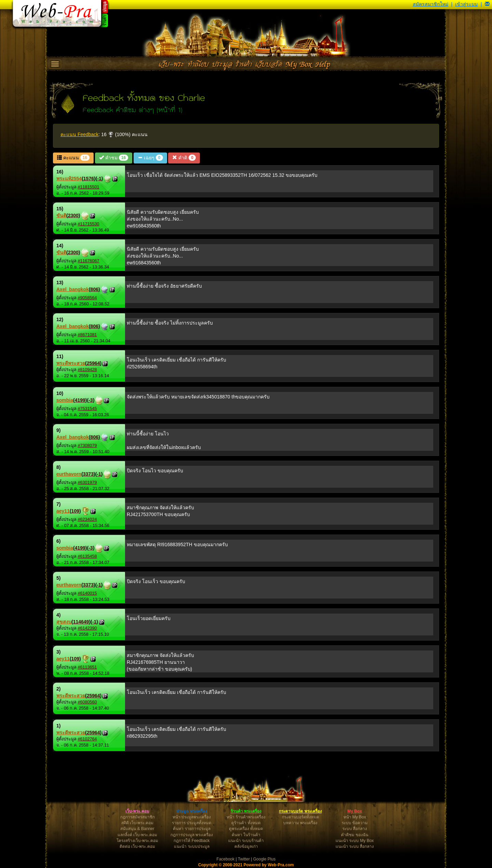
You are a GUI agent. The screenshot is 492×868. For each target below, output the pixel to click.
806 (94, 289)
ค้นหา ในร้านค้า (246, 835)
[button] (487, 4)
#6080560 (87, 702)
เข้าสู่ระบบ (466, 4)
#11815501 (89, 187)
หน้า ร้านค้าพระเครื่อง (246, 817)
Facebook (226, 859)
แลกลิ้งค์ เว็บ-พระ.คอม (137, 835)
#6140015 (87, 593)
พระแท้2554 (69, 179)
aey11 (63, 511)
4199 (80, 400)
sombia (65, 400)
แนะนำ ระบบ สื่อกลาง (355, 846)
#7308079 (87, 446)
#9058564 (87, 298)
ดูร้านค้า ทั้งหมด (246, 823)
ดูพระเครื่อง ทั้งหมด (246, 829)
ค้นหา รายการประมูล (192, 829)
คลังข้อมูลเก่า (246, 846)
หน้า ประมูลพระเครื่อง (192, 817)
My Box (355, 811)
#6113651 (87, 667)
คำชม (114, 158)
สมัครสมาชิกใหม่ (430, 4)
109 (75, 511)
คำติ (184, 158)
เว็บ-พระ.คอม (137, 811)
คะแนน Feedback (79, 134)
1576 (89, 179)
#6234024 (87, 520)
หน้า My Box (355, 817)
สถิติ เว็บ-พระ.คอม (138, 823)
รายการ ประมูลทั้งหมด (192, 823)
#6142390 (87, 628)
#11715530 (89, 224)
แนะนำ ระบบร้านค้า (246, 841)
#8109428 (87, 370)
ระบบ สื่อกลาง (355, 829)
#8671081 (87, 335)
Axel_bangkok (73, 289)
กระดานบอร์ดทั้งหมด (300, 817)
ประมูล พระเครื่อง (192, 811)
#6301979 (87, 483)
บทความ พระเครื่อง (300, 823)
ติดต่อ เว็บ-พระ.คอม (137, 846)
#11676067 (89, 261)
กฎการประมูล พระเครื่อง (192, 835)
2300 (73, 215)
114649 (81, 622)
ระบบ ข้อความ (355, 823)
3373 (88, 474)
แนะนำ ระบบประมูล (192, 846)
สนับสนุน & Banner (137, 829)
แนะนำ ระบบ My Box (355, 841)
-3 (91, 400)
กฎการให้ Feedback (192, 841)
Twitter (244, 859)
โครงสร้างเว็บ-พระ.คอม (137, 841)
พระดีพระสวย (71, 363)
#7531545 (87, 409)
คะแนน (73, 158)
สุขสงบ (64, 622)
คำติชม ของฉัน (354, 835)
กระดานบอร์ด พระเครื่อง (300, 811)
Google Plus (264, 859)
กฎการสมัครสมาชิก (138, 817)
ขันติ (61, 215)
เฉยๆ (150, 158)
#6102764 (87, 739)
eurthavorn (69, 474)
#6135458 (87, 556)
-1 (99, 179)
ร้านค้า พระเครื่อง (246, 811)
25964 (93, 363)
